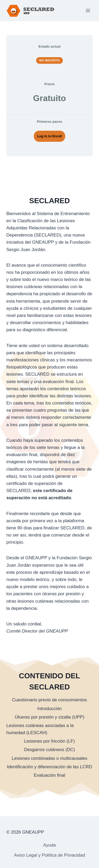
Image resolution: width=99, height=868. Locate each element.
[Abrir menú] (88, 10)
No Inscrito (49, 60)
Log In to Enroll (49, 136)
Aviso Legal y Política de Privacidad (49, 855)
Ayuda (50, 845)
